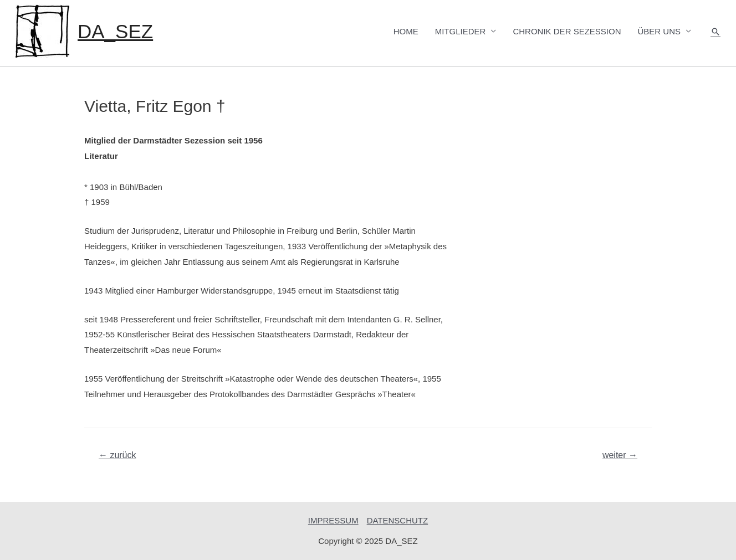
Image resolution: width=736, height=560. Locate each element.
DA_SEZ (115, 31)
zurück (117, 455)
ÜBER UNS (659, 31)
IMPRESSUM (333, 520)
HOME (406, 31)
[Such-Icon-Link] (715, 32)
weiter (620, 455)
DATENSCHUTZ (398, 520)
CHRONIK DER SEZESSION (567, 31)
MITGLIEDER (461, 31)
